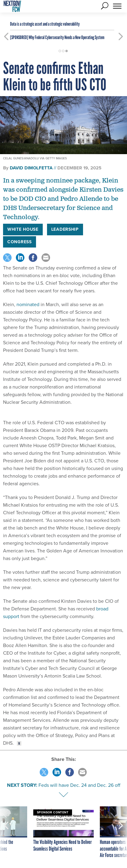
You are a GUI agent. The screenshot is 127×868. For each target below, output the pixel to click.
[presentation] (6, 833)
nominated (28, 304)
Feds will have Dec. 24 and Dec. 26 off (79, 785)
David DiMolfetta (31, 168)
